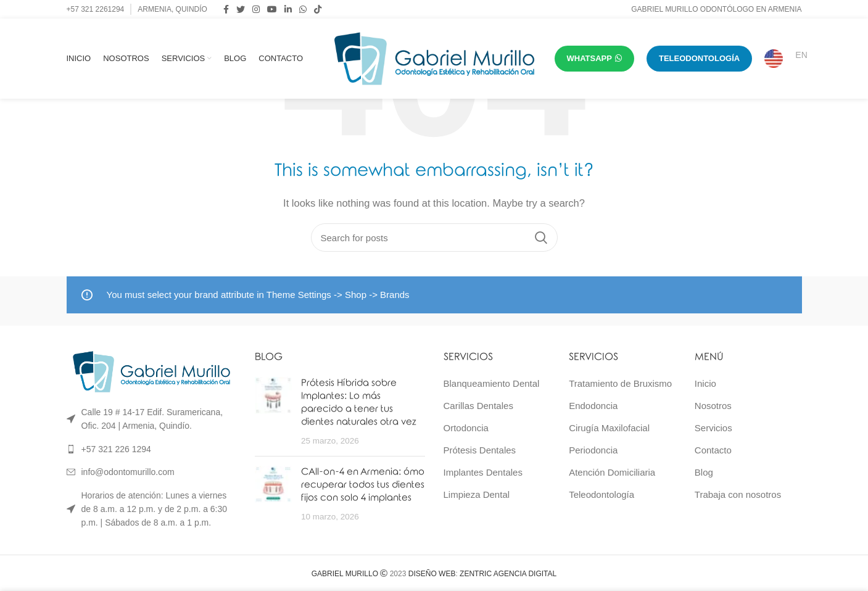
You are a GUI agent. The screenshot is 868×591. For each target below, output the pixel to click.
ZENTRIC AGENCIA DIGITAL (508, 574)
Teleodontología (601, 494)
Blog (704, 472)
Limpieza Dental (477, 494)
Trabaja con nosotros (738, 494)
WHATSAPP (594, 59)
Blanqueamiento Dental (492, 383)
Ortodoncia (466, 428)
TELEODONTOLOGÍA (699, 58)
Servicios (713, 428)
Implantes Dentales (483, 472)
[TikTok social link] (318, 9)
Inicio (705, 383)
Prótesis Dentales (480, 450)
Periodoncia (593, 450)
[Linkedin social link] (288, 9)
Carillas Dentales (478, 406)
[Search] (434, 238)
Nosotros (713, 406)
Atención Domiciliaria (612, 472)
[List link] (152, 449)
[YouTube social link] (272, 9)
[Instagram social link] (256, 9)
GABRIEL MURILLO (345, 574)
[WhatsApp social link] (303, 9)
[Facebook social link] (226, 9)
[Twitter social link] (241, 9)
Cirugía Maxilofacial (609, 428)
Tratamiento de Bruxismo (620, 383)
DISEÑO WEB (432, 574)
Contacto (713, 450)
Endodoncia (593, 406)
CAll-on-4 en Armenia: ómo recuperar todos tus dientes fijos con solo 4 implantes (363, 485)
